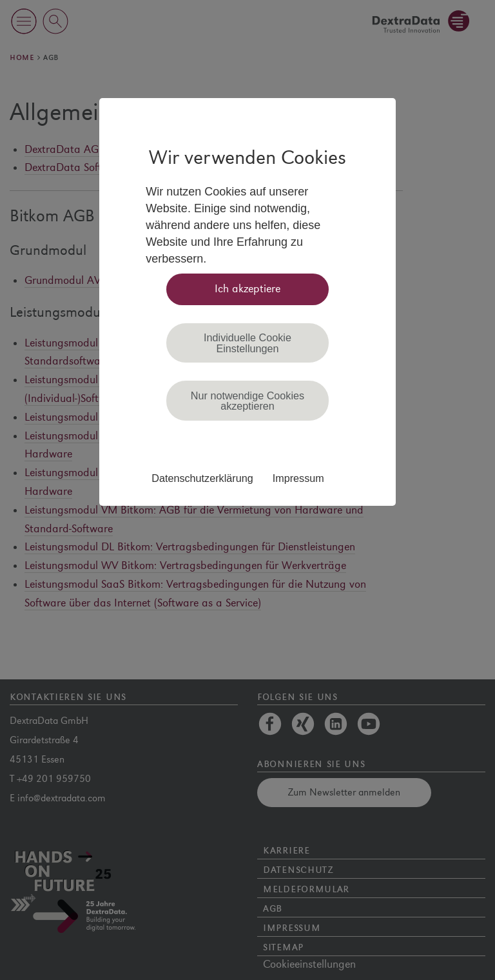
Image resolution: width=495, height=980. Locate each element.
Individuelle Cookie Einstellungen (247, 343)
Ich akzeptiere (247, 289)
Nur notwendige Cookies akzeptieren (247, 401)
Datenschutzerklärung (202, 478)
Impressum (298, 478)
